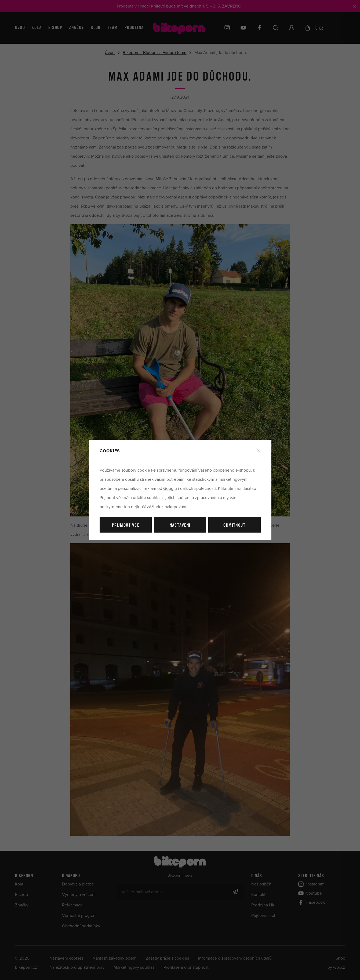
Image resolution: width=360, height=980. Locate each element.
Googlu (170, 489)
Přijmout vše (126, 525)
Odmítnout (234, 525)
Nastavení (180, 525)
